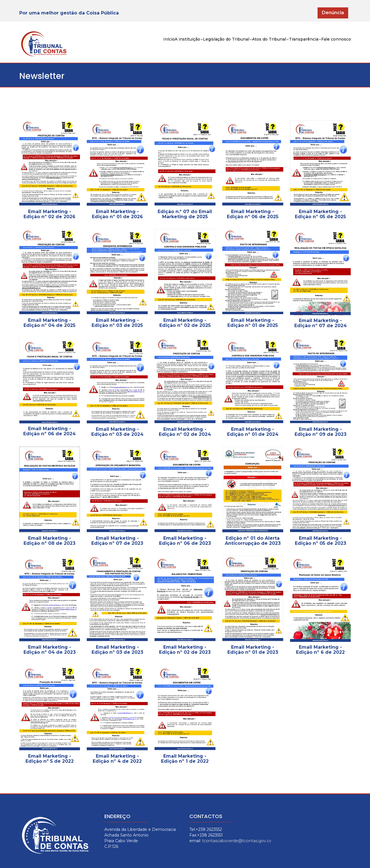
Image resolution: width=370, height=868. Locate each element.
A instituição (144, 47)
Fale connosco (331, 47)
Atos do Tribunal (247, 47)
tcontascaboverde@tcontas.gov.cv (237, 841)
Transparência (291, 47)
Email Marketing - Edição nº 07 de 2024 (321, 323)
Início (117, 47)
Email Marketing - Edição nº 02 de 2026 (49, 214)
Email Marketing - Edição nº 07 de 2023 (117, 541)
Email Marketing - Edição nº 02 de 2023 (185, 650)
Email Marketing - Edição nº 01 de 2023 (253, 650)
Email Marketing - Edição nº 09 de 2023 (321, 432)
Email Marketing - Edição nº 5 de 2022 (50, 759)
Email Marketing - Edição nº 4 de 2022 (117, 759)
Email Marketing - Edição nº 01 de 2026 (117, 214)
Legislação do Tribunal (194, 47)
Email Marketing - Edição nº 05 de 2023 (321, 541)
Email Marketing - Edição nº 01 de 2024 (253, 432)
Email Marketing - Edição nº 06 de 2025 (253, 214)
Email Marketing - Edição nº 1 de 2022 (185, 759)
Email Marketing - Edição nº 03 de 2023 (117, 650)
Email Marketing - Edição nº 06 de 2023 (185, 541)
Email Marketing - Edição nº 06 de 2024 (49, 431)
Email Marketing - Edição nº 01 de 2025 (253, 323)
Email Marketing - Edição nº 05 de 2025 (320, 214)
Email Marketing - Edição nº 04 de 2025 (49, 323)
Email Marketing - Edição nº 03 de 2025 (117, 323)
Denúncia (333, 13)
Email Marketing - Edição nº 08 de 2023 (49, 541)
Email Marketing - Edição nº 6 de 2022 (320, 650)
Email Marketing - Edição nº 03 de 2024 (117, 432)
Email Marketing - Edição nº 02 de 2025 (185, 323)
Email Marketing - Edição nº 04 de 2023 (50, 650)
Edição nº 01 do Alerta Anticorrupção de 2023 (253, 541)
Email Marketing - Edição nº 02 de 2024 (185, 432)
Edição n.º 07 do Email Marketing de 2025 (185, 214)
